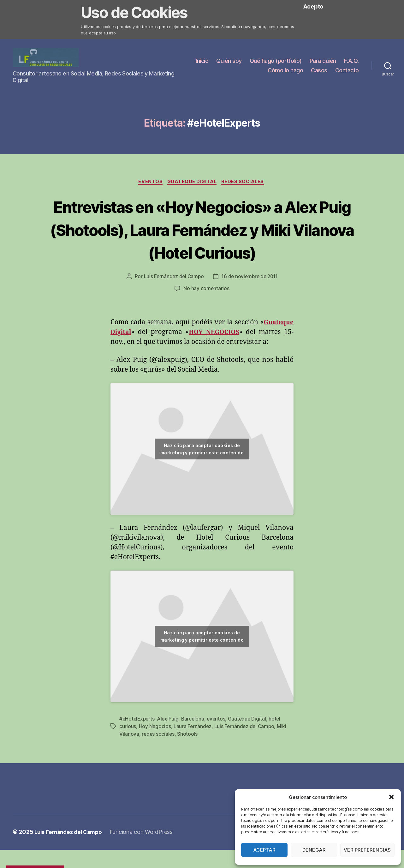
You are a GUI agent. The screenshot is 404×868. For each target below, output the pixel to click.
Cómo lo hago (285, 71)
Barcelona (196, 744)
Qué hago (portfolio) (298, 62)
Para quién (346, 62)
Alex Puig (170, 744)
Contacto (347, 71)
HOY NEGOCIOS (215, 358)
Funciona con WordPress (146, 857)
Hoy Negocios (155, 752)
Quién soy (252, 62)
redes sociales (158, 759)
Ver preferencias (367, 850)
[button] (391, 797)
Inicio (225, 62)
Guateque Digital (193, 184)
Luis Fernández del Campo (172, 302)
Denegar (314, 850)
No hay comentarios (206, 314)
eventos (219, 744)
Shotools (188, 759)
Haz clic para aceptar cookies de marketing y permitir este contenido (202, 475)
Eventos (149, 184)
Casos (319, 71)
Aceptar (264, 850)
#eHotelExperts (138, 744)
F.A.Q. (252, 71)
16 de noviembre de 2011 (250, 302)
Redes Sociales (246, 184)
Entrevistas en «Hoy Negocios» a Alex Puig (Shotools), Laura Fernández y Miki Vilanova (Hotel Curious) (202, 242)
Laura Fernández (193, 752)
